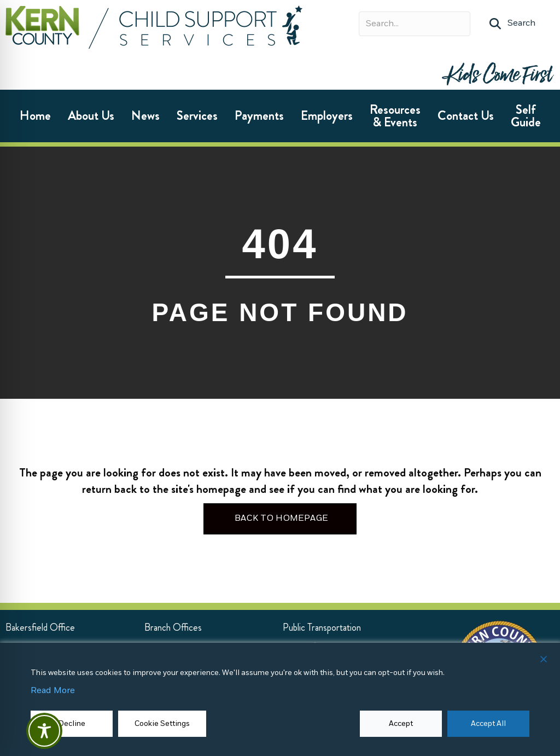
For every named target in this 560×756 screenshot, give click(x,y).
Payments (259, 116)
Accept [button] (401, 723)
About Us (91, 116)
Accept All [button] (488, 723)
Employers (327, 116)
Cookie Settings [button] (162, 723)
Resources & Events (395, 116)
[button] (512, 24)
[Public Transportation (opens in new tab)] (322, 627)
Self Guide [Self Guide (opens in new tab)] (526, 116)
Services (197, 116)
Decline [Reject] (72, 723)
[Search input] (415, 24)
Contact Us (466, 116)
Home (35, 116)
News (145, 116)
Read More (53, 691)
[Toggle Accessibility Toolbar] (44, 731)
